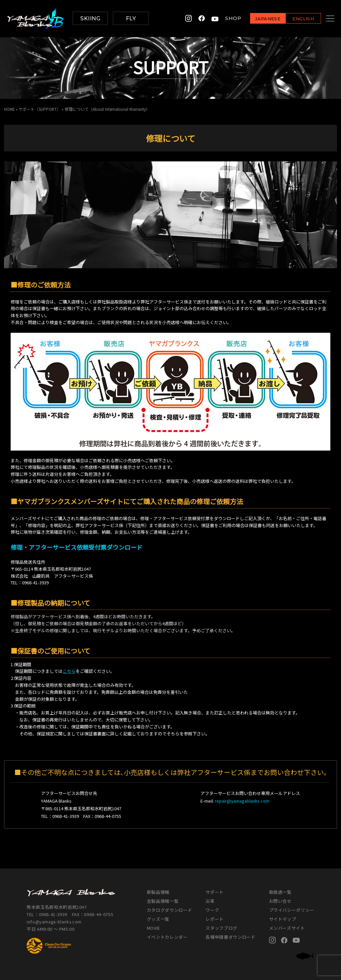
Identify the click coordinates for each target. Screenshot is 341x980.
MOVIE (154, 928)
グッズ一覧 (158, 919)
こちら (69, 671)
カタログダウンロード (170, 910)
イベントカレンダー (167, 937)
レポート (215, 919)
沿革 (210, 901)
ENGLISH (295, 19)
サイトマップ (283, 919)
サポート (215, 892)
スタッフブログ (221, 928)
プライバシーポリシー (292, 910)
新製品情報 (158, 892)
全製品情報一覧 (163, 901)
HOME (9, 109)
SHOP (225, 18)
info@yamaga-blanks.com (55, 921)
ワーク (212, 910)
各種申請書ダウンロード (230, 937)
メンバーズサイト (287, 928)
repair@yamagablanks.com (242, 801)
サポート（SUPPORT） (40, 109)
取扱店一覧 (280, 892)
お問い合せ (280, 901)
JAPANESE (259, 19)
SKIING (90, 18)
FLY (131, 18)
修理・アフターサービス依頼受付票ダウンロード (77, 547)
